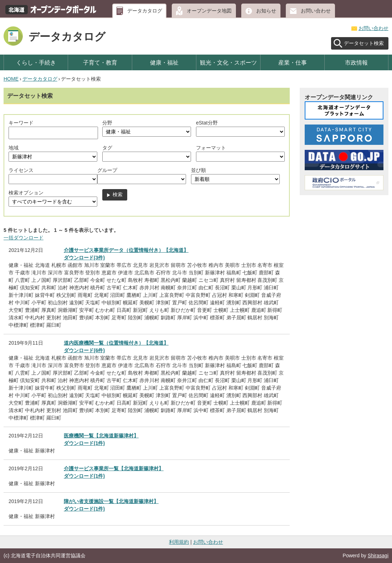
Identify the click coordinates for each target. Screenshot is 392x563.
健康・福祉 (164, 62)
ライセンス (21, 170)
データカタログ (145, 11)
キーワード (21, 123)
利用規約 (179, 542)
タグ (107, 148)
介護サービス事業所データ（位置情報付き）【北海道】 (126, 250)
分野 (107, 123)
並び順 (198, 170)
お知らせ (266, 11)
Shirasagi (378, 556)
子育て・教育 (100, 62)
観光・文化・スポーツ (228, 62)
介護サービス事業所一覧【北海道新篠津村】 (114, 468)
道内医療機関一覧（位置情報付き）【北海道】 (116, 343)
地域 (14, 148)
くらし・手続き (36, 62)
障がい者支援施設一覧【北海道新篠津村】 (111, 501)
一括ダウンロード (24, 238)
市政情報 (356, 62)
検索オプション (26, 193)
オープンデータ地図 (209, 11)
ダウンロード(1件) (84, 443)
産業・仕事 (293, 62)
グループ (107, 170)
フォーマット (211, 148)
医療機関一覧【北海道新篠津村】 (101, 436)
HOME (11, 79)
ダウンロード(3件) (84, 258)
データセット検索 (364, 43)
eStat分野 (207, 123)
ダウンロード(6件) (84, 350)
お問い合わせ (316, 11)
